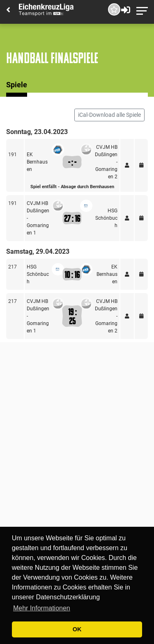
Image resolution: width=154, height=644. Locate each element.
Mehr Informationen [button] (42, 608)
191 (13, 155)
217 (13, 267)
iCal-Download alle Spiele (109, 115)
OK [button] (77, 629)
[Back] (8, 10)
